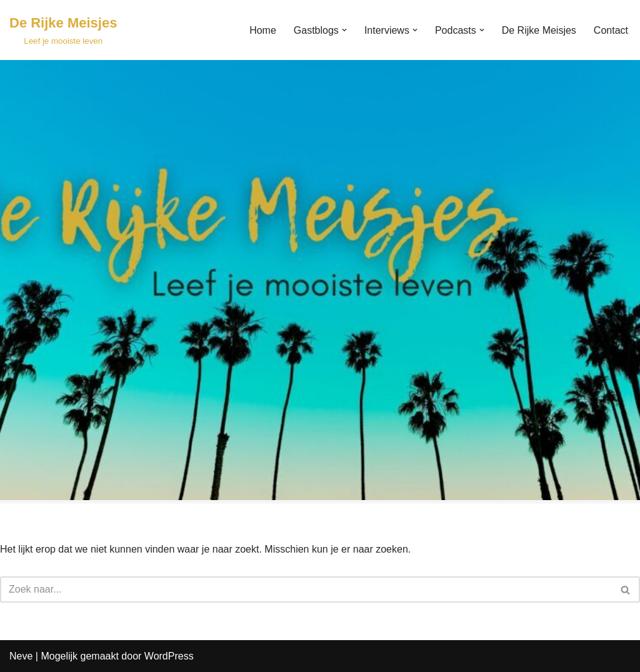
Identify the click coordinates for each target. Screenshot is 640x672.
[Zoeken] (306, 589)
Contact (611, 30)
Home (263, 30)
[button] (344, 30)
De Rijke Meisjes (539, 30)
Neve (21, 656)
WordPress (169, 656)
